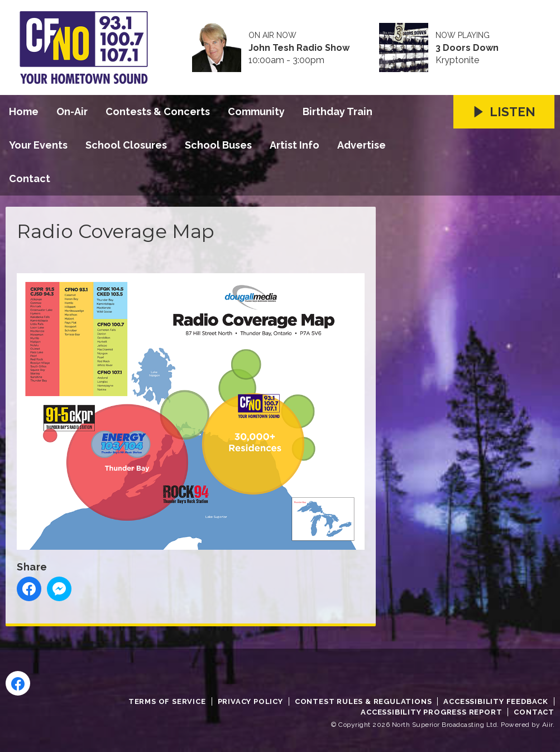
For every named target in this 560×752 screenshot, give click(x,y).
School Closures (126, 145)
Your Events (38, 145)
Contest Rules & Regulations (363, 701)
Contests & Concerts (158, 111)
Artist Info (295, 145)
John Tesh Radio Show (299, 48)
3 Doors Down (467, 48)
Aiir (547, 725)
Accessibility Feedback (496, 701)
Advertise (362, 145)
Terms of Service (167, 701)
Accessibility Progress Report (431, 712)
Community (256, 111)
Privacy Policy (250, 701)
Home (24, 111)
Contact (30, 179)
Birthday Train (338, 111)
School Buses (218, 145)
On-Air (72, 111)
